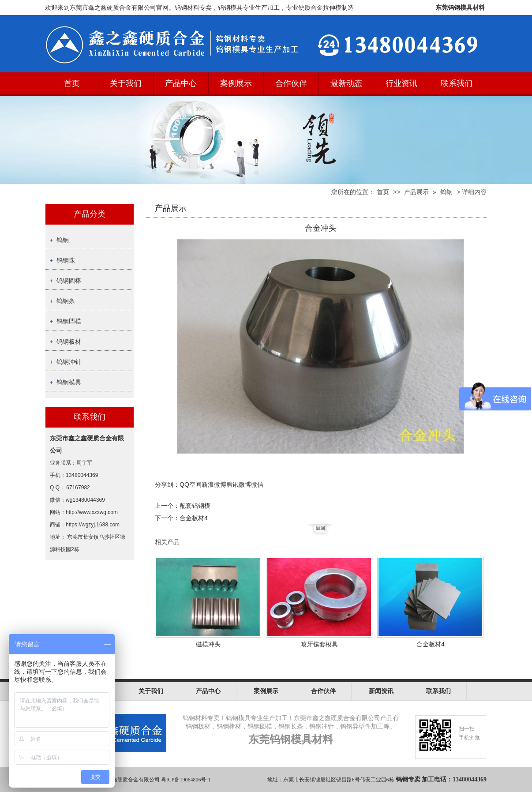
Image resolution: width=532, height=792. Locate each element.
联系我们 (457, 83)
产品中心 (181, 83)
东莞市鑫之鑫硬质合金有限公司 (123, 780)
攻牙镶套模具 (319, 644)
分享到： (167, 484)
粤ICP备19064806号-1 (186, 780)
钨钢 (446, 192)
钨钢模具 (69, 382)
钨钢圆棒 (69, 281)
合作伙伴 (291, 83)
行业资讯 (401, 83)
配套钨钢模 (195, 506)
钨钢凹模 (69, 321)
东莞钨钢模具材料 (460, 8)
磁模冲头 (208, 644)
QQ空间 (191, 484)
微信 (257, 484)
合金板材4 (194, 518)
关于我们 (126, 83)
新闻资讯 (381, 691)
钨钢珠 (66, 260)
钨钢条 (66, 301)
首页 (72, 83)
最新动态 (346, 83)
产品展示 (416, 192)
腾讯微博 (239, 484)
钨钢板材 (69, 342)
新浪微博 (214, 484)
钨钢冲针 (69, 362)
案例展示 (236, 83)
